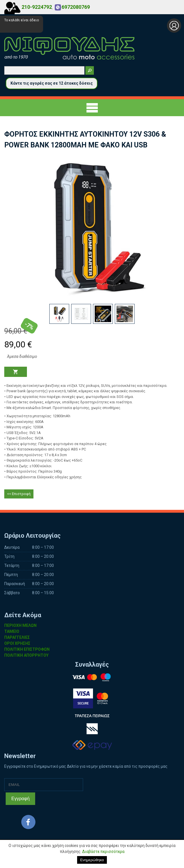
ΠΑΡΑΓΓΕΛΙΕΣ (17, 637)
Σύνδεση (174, 26)
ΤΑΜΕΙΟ (12, 631)
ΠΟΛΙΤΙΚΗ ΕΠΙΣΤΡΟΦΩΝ (27, 649)
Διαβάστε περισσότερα (103, 852)
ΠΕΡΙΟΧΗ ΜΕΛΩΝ (20, 625)
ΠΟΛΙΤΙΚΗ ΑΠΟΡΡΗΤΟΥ (26, 655)
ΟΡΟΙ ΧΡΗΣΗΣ (17, 643)
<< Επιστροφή (19, 494)
